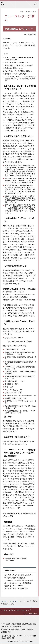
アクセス (4, 610)
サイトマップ (26, 610)
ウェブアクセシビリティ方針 (12, 636)
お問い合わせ (14, 610)
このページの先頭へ (31, 613)
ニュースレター (14, 601)
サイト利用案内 (30, 636)
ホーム (4, 601)
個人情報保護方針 (8, 638)
